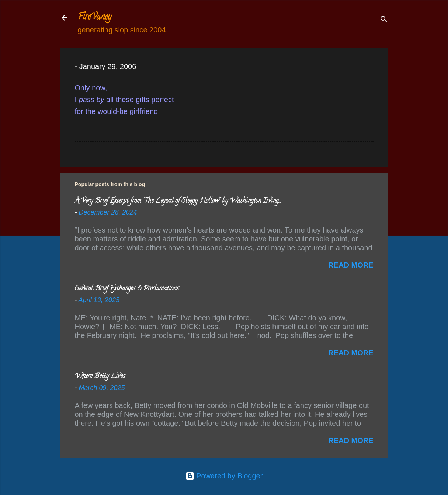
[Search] (384, 20)
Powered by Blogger (224, 476)
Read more (351, 265)
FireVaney (95, 18)
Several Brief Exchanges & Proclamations (127, 289)
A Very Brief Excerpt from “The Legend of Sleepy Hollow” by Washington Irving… (178, 201)
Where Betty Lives (100, 377)
